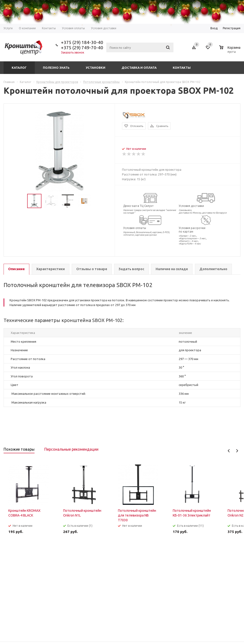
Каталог (19, 68)
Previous (229, 451)
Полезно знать (56, 68)
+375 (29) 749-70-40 (82, 48)
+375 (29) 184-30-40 (82, 42)
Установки (96, 68)
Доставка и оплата (139, 68)
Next (237, 451)
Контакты (182, 68)
